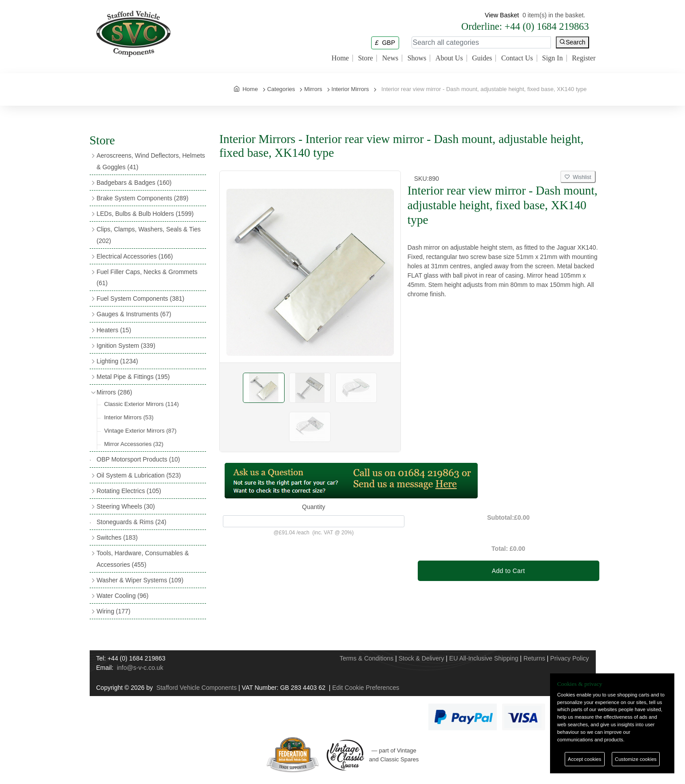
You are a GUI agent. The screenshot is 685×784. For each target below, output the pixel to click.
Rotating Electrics (129, 491)
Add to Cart (509, 571)
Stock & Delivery (422, 658)
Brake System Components (143, 198)
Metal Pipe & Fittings (133, 377)
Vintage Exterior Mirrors (141, 431)
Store (365, 58)
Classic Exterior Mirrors (142, 404)
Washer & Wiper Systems (140, 580)
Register (584, 58)
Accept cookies (584, 759)
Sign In (552, 58)
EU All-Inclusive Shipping (484, 658)
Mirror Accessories (134, 444)
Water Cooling (123, 596)
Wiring (114, 611)
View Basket (502, 15)
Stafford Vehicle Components (196, 688)
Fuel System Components (141, 298)
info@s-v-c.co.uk (140, 668)
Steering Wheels (126, 506)
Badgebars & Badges (134, 183)
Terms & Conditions (366, 658)
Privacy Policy (569, 658)
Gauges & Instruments (134, 314)
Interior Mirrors (129, 417)
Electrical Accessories (135, 256)
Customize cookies (636, 759)
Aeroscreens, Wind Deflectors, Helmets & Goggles (151, 161)
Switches (117, 537)
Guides (482, 58)
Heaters (114, 330)
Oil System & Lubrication (139, 475)
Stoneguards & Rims (132, 522)
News (390, 58)
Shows (417, 58)
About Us (449, 58)
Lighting (117, 361)
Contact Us (517, 58)
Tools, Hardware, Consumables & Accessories (143, 559)
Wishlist (578, 177)
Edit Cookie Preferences (366, 688)
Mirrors (115, 392)
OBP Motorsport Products (139, 459)
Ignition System (126, 346)
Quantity (313, 507)
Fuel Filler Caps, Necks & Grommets (147, 277)
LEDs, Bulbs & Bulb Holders (145, 214)
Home (340, 58)
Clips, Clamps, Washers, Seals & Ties (149, 235)
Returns (534, 658)
